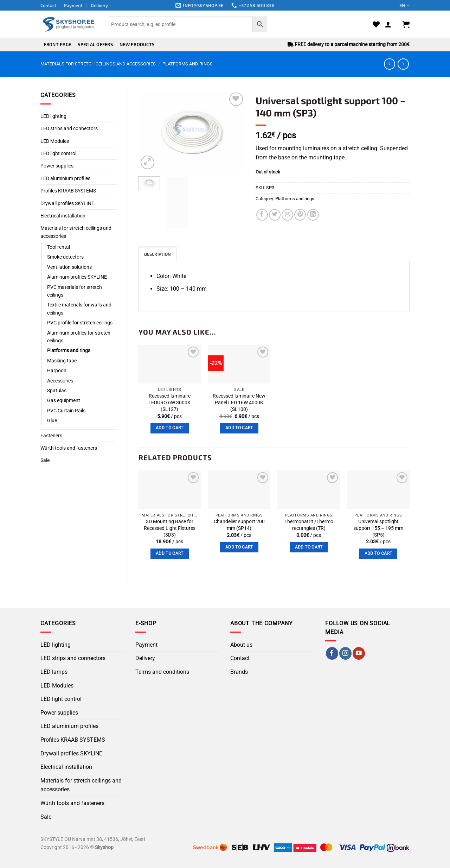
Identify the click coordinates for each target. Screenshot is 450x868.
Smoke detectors (65, 257)
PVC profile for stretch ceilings (80, 323)
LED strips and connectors (69, 128)
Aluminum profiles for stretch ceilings (79, 337)
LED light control (58, 153)
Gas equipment (64, 400)
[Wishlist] (376, 24)
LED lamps (54, 672)
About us (241, 645)
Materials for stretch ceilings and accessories (98, 64)
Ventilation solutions (69, 267)
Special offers (95, 44)
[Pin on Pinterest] (300, 215)
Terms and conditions (162, 672)
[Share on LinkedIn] (313, 215)
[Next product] (389, 64)
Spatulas (57, 391)
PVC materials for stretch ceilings (75, 291)
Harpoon (57, 370)
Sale (45, 460)
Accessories (60, 381)
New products (137, 44)
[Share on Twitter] (275, 215)
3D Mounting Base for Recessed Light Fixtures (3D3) (170, 528)
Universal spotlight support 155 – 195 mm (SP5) (378, 528)
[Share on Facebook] (262, 215)
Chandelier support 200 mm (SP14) (239, 525)
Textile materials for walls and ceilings (79, 309)
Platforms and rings (188, 64)
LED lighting (53, 116)
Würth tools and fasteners (69, 448)
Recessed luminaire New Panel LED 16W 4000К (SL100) (239, 403)
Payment (73, 5)
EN (404, 5)
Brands (239, 672)
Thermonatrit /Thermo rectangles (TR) (309, 525)
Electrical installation (63, 216)
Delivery (99, 5)
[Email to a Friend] (287, 215)
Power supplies (57, 166)
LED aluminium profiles (65, 178)
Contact (48, 5)
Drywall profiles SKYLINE (67, 203)
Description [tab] (159, 254)
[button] (388, 24)
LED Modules (55, 141)
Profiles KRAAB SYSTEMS (68, 191)
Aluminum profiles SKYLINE (77, 277)
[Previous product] (403, 64)
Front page (58, 44)
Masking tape (62, 361)
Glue (52, 420)
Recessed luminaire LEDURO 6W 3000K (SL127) (169, 403)
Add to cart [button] (170, 428)
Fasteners (51, 436)
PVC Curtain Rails (66, 411)
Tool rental (59, 247)
